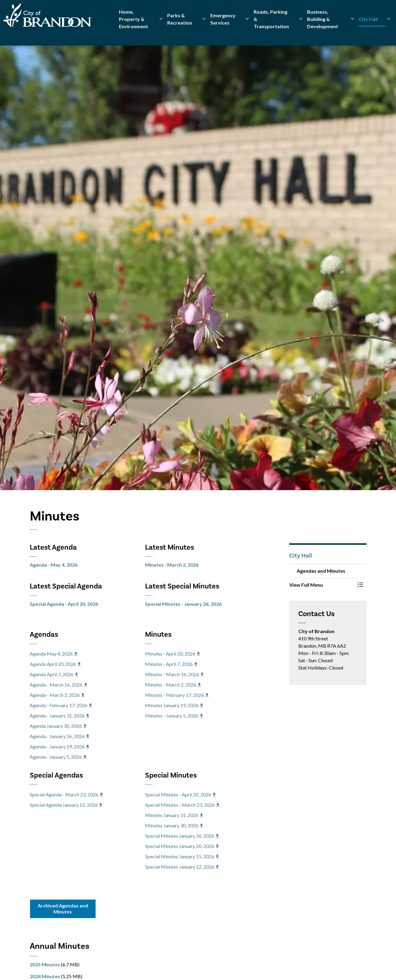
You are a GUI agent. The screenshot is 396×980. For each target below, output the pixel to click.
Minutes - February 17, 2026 (177, 695)
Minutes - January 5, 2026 (174, 716)
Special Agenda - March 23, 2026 (66, 794)
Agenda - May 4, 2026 (54, 565)
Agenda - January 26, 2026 (59, 736)
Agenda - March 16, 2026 (58, 685)
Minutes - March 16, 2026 (174, 674)
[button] (322, 585)
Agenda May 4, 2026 (54, 654)
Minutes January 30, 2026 (174, 825)
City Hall (368, 34)
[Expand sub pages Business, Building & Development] (352, 34)
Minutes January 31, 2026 (174, 815)
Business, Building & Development (323, 34)
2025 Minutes (45, 964)
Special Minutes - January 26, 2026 (183, 604)
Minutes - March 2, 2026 (172, 565)
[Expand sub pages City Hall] (388, 34)
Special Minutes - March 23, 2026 (182, 805)
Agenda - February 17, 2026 (61, 705)
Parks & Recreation (180, 34)
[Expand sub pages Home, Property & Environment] (161, 34)
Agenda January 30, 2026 (58, 726)
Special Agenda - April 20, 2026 (64, 604)
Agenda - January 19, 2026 (59, 746)
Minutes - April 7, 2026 (171, 664)
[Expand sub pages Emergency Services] (247, 34)
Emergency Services (223, 34)
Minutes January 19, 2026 (174, 705)
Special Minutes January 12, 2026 (182, 867)
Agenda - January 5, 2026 (58, 757)
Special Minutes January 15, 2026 (182, 856)
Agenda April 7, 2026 (54, 674)
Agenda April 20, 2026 (55, 664)
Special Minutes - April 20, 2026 (180, 794)
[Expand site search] (385, 11)
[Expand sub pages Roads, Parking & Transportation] (301, 34)
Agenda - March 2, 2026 (57, 695)
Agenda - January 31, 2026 (59, 716)
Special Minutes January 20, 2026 (182, 846)
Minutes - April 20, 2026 (173, 654)
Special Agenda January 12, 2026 (66, 805)
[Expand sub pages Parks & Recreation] (204, 34)
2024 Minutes (45, 976)
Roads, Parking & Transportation (271, 34)
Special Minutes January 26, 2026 (182, 836)
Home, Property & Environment (134, 34)
